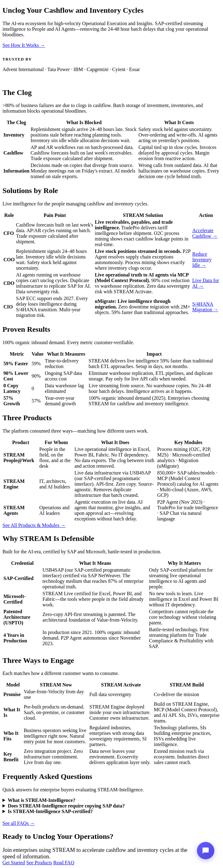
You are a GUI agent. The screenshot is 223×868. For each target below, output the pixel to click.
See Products (39, 863)
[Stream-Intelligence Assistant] (206, 851)
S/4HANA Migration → (205, 307)
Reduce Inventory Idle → (202, 260)
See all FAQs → (19, 823)
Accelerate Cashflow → (205, 233)
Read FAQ (64, 863)
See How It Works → (24, 45)
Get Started (14, 863)
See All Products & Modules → (34, 525)
